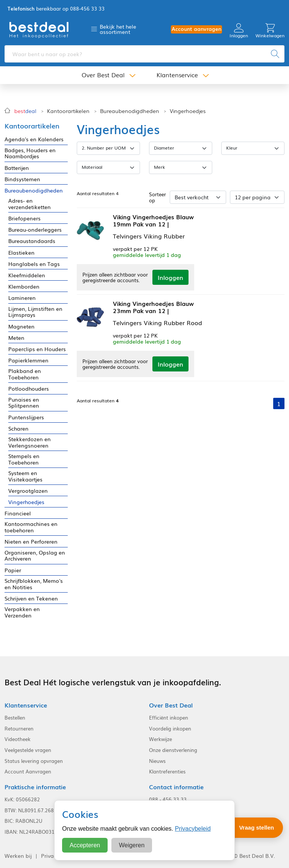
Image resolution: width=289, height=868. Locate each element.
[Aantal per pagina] (257, 197)
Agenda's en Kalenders (34, 139)
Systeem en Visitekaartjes (25, 476)
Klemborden (24, 287)
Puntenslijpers (26, 417)
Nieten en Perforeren (31, 542)
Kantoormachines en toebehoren (31, 527)
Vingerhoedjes (188, 111)
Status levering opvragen (34, 761)
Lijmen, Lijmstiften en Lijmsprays (35, 312)
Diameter (164, 148)
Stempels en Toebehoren (24, 459)
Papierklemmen (28, 360)
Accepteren (85, 845)
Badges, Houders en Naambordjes (30, 153)
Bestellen (15, 718)
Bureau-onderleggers (35, 230)
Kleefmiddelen (27, 275)
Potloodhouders (29, 389)
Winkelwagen (270, 31)
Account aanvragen (196, 29)
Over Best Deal (103, 75)
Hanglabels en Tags (34, 264)
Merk (160, 167)
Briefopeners (24, 218)
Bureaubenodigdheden (130, 111)
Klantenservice (177, 75)
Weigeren (132, 845)
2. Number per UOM (104, 148)
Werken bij (18, 856)
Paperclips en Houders (37, 349)
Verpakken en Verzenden (22, 612)
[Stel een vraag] (251, 828)
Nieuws (157, 761)
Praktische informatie (35, 787)
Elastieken (21, 253)
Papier (13, 570)
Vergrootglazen (28, 491)
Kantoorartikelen (68, 111)
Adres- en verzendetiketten (30, 204)
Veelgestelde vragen (28, 750)
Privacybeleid (193, 829)
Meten (16, 338)
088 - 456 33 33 (168, 799)
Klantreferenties (167, 772)
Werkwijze (160, 739)
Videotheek (17, 739)
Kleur (232, 148)
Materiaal (92, 167)
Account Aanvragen (28, 772)
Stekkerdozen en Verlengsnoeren (30, 442)
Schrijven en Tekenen (31, 598)
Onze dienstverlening (173, 750)
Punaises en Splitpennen (24, 403)
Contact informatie (176, 787)
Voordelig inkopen (170, 729)
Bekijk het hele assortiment (118, 29)
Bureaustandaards (32, 241)
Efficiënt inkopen (169, 718)
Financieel (18, 513)
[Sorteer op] (198, 197)
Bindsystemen (22, 179)
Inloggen (239, 31)
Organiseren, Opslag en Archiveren (35, 556)
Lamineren (22, 298)
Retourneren (19, 729)
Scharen (18, 429)
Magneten (21, 326)
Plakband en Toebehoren (25, 374)
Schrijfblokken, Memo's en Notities (34, 584)
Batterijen (17, 168)
